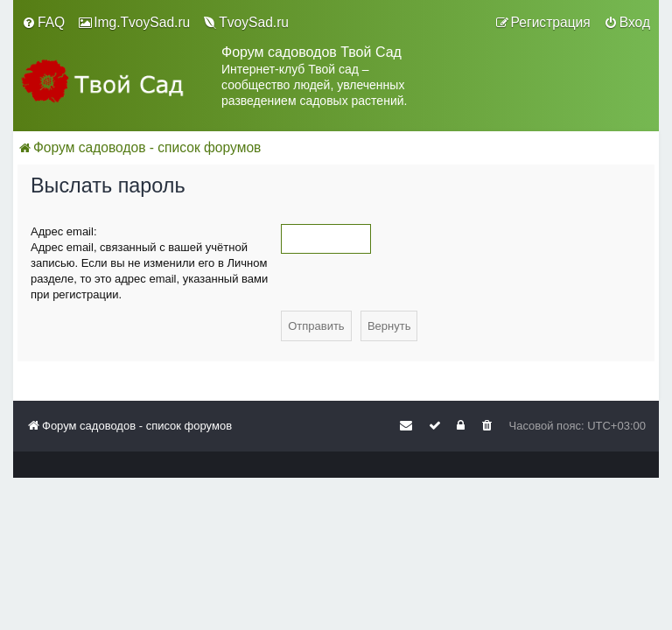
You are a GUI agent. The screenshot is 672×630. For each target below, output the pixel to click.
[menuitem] (43, 23)
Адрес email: (64, 231)
